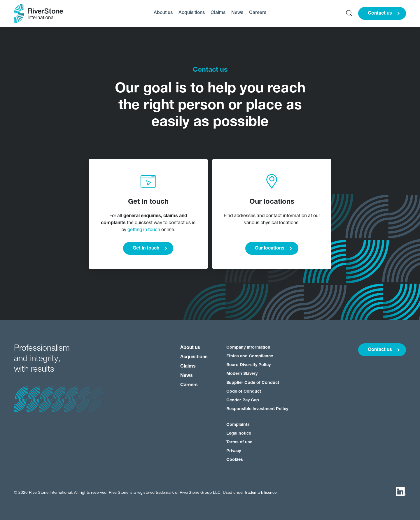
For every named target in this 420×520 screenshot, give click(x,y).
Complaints (238, 425)
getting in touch (144, 230)
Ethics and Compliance (250, 356)
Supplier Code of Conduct (253, 383)
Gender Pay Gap (243, 400)
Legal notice (239, 434)
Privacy (234, 451)
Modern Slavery (242, 374)
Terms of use (239, 442)
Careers (258, 13)
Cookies (235, 460)
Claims (218, 13)
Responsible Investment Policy (257, 409)
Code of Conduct (244, 392)
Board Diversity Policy (249, 365)
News (237, 13)
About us (163, 13)
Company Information (248, 348)
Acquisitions (192, 13)
